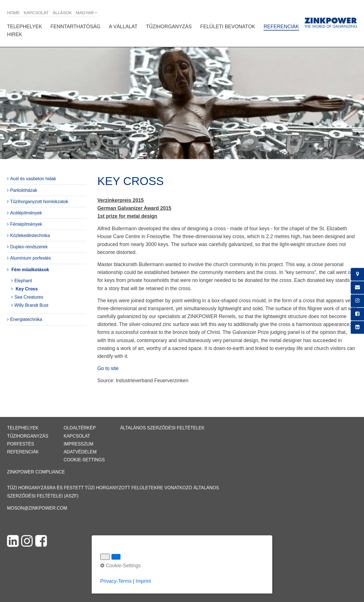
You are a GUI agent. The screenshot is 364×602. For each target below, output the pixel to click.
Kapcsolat (36, 13)
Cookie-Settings (84, 460)
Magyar (85, 13)
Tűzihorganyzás (169, 27)
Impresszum (78, 444)
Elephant (23, 281)
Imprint (143, 581)
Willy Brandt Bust (31, 305)
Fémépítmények (26, 224)
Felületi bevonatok (228, 27)
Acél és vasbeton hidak (33, 179)
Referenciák (281, 27)
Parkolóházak (24, 190)
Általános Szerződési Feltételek (162, 428)
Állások (62, 13)
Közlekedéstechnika (30, 235)
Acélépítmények (26, 213)
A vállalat (123, 27)
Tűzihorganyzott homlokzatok (39, 202)
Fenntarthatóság (75, 27)
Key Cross (27, 289)
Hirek (15, 34)
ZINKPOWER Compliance (36, 472)
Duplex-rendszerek (29, 247)
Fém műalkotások (30, 270)
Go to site (108, 368)
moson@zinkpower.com (37, 508)
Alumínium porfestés (30, 258)
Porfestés (21, 444)
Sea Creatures (29, 297)
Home (13, 13)
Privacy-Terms (116, 581)
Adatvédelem (80, 452)
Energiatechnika (26, 319)
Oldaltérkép (80, 428)
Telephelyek (25, 27)
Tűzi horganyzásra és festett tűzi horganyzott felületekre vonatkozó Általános (113, 488)
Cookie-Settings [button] (120, 566)
